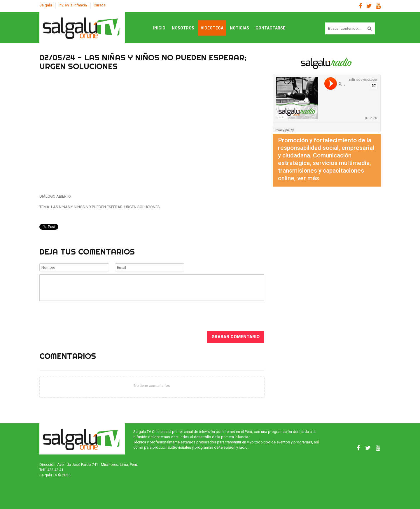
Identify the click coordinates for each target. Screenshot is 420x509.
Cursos (100, 5)
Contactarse (270, 28)
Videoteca (212, 28)
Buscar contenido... (325, 23)
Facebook (360, 6)
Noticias (239, 28)
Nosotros (183, 28)
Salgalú (46, 5)
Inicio (159, 28)
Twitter (369, 6)
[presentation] (84, 315)
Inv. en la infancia (73, 5)
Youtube (378, 6)
